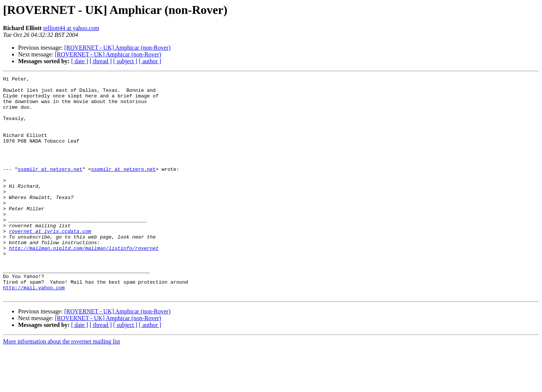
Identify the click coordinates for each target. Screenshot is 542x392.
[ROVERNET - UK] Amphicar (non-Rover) (117, 48)
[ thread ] (101, 61)
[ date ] (80, 61)
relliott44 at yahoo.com (71, 28)
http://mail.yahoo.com (34, 330)
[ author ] (150, 61)
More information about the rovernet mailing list (62, 385)
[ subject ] (125, 61)
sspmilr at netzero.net (50, 188)
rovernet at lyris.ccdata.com (50, 263)
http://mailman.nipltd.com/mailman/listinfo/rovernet (84, 283)
